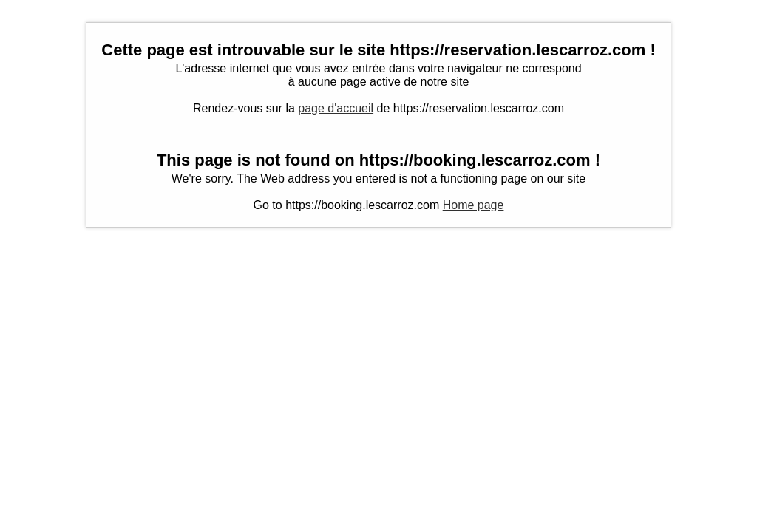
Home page (473, 205)
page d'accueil (336, 108)
